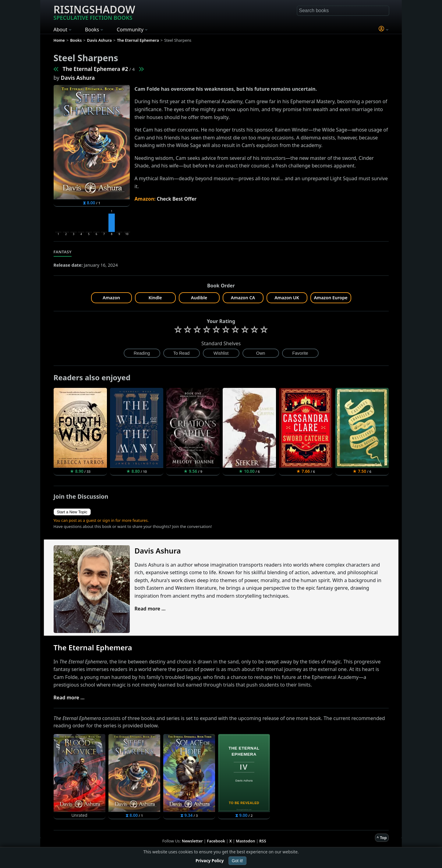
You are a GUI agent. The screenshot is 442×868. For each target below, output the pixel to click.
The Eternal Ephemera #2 (95, 69)
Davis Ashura (78, 78)
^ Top (382, 838)
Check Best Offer (177, 199)
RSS (263, 841)
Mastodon (246, 841)
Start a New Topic (72, 512)
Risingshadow (94, 12)
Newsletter (192, 841)
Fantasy (63, 252)
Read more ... (150, 609)
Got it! (237, 861)
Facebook (216, 841)
